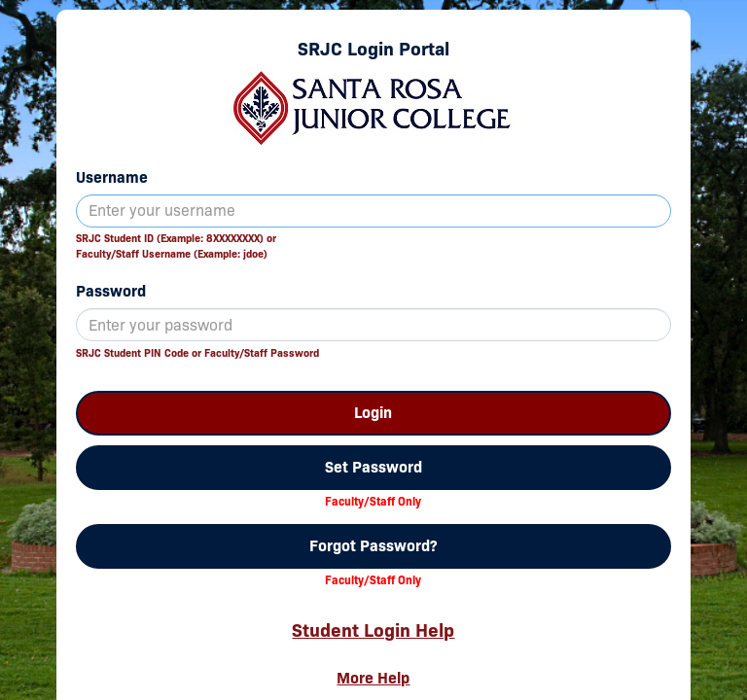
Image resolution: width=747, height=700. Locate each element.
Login (373, 413)
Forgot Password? (373, 546)
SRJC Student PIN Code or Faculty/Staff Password (197, 353)
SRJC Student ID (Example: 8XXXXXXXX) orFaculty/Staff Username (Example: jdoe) (176, 246)
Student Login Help (373, 630)
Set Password (373, 467)
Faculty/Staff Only (373, 501)
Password (111, 291)
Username (112, 177)
